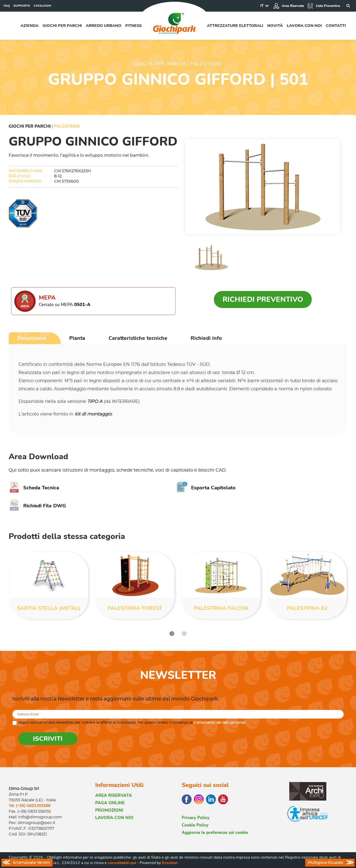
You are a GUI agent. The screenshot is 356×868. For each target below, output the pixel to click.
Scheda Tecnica (34, 488)
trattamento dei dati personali (220, 723)
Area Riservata (289, 6)
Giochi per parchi (62, 26)
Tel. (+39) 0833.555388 (30, 806)
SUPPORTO (22, 6)
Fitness (133, 26)
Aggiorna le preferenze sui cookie (215, 833)
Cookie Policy (195, 825)
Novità (275, 26)
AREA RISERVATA (114, 796)
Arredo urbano (104, 26)
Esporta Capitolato (206, 488)
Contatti (336, 26)
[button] (172, 634)
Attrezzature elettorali (235, 26)
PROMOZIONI (109, 810)
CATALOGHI (42, 6)
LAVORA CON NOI (114, 818)
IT (262, 6)
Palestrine (67, 126)
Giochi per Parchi (30, 126)
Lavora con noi (304, 26)
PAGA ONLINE (110, 803)
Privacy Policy (196, 818)
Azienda (30, 26)
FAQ (7, 6)
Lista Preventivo (324, 6)
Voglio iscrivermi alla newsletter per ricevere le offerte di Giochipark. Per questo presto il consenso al (132, 723)
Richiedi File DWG (37, 506)
